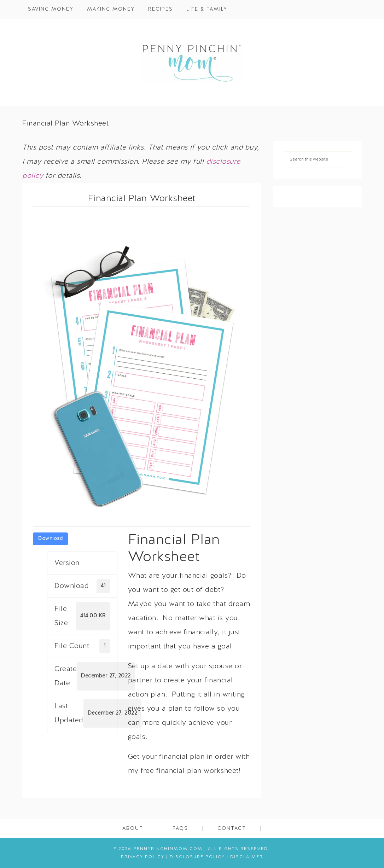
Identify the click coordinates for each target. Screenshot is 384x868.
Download (50, 539)
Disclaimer (247, 857)
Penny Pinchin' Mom (192, 63)
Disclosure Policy (197, 857)
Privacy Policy (143, 857)
